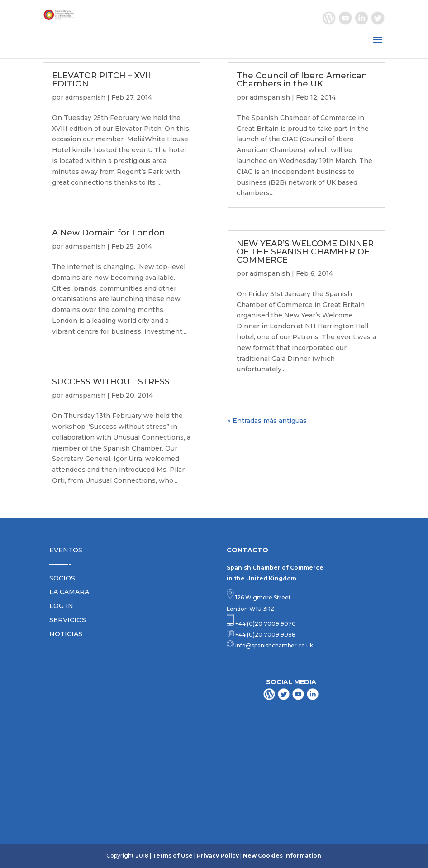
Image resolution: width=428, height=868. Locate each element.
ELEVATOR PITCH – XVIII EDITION (103, 80)
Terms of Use (173, 856)
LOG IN (61, 606)
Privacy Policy (218, 856)
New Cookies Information (282, 856)
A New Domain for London (109, 233)
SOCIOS (62, 578)
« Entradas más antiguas (267, 421)
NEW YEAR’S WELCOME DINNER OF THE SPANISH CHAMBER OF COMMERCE (305, 252)
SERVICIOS (68, 620)
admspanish (85, 97)
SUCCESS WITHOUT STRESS (111, 382)
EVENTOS (66, 550)
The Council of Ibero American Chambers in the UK (302, 80)
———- (60, 564)
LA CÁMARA (69, 592)
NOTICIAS (66, 634)
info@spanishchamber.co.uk (273, 645)
